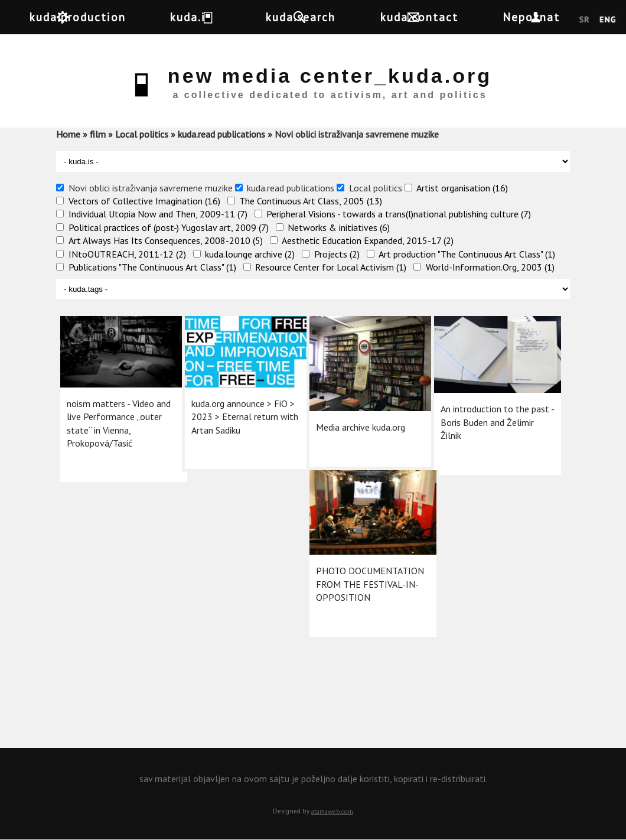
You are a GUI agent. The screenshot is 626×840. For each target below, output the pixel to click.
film (98, 134)
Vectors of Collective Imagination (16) (144, 201)
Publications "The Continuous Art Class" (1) (152, 267)
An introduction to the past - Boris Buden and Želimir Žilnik (484, 409)
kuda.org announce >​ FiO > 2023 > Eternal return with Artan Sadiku (238, 404)
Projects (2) (337, 254)
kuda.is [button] (211, 17)
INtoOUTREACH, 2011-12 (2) (127, 254)
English (607, 20)
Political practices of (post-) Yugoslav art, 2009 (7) (169, 227)
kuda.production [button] (88, 17)
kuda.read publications (221, 134)
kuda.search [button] (321, 17)
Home (68, 134)
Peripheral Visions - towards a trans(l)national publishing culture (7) (399, 214)
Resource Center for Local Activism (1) (331, 267)
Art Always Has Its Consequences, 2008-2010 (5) (166, 240)
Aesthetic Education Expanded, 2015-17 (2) (368, 240)
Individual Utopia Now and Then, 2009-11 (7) (158, 214)
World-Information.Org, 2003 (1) (490, 267)
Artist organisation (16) (462, 188)
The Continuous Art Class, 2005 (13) (311, 201)
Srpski (584, 20)
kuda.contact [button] (450, 17)
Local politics (142, 134)
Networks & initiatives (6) (339, 227)
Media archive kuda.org (359, 411)
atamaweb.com (332, 811)
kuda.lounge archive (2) (250, 254)
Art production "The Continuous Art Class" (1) (467, 254)
